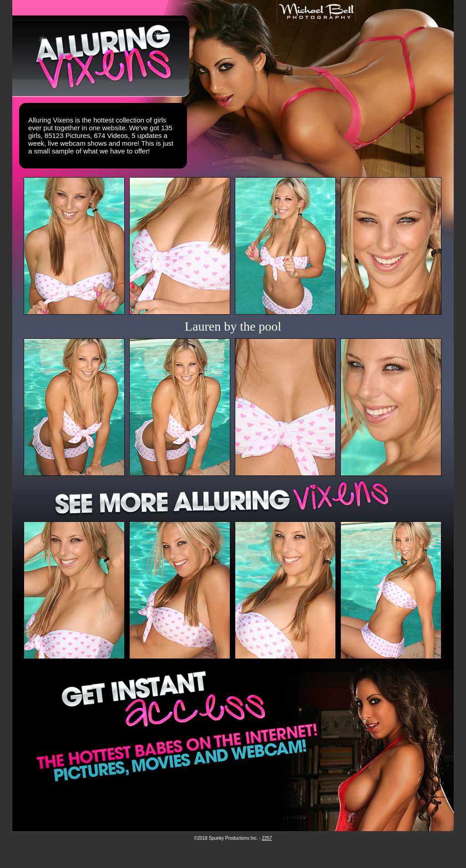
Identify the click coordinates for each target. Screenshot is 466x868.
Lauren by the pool (233, 326)
